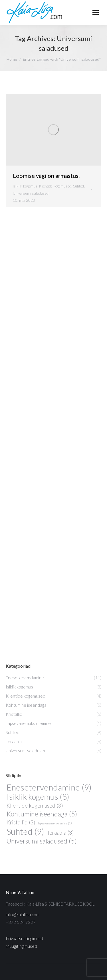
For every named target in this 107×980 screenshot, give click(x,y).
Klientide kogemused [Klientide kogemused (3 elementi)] (35, 806)
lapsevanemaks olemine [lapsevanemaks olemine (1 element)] (55, 823)
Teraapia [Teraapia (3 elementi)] (60, 833)
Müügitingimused (21, 946)
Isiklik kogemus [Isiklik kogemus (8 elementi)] (38, 797)
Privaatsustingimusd (24, 938)
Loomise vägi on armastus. (46, 176)
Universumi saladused (31, 193)
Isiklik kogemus (25, 186)
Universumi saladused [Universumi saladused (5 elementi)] (42, 841)
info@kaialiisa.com (23, 914)
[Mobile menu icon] (96, 13)
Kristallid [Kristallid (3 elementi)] (21, 822)
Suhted (78, 186)
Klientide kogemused (55, 186)
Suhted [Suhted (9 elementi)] (25, 831)
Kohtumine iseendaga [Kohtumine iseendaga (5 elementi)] (42, 814)
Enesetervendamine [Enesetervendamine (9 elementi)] (49, 787)
